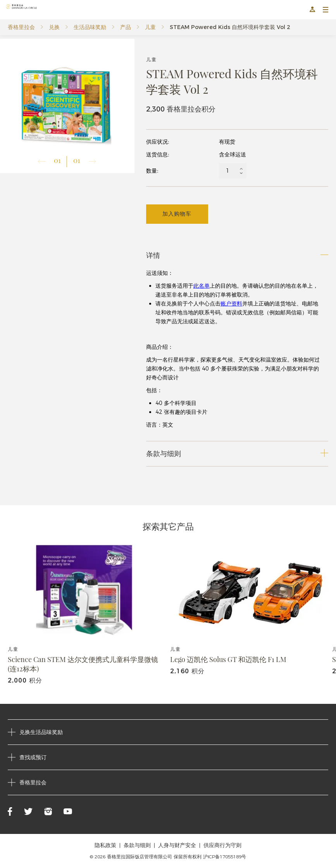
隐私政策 (105, 845)
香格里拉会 (21, 27)
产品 (126, 27)
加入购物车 (177, 214)
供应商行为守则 (222, 845)
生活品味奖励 (90, 27)
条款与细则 (137, 845)
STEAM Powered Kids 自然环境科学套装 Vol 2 (230, 27)
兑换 (54, 27)
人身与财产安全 (177, 845)
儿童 (150, 27)
